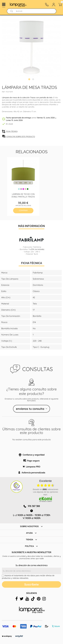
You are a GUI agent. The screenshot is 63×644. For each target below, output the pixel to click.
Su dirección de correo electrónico (32, 565)
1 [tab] (30, 80)
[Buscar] (34, 11)
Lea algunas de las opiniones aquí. (46, 493)
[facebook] (17, 599)
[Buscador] (12, 11)
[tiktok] (33, 599)
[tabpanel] (31, 48)
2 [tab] (33, 80)
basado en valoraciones (46, 489)
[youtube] (27, 599)
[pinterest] (39, 599)
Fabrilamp (37, 247)
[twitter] (22, 599)
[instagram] (44, 599)
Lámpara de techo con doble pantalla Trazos (23, 195)
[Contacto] (47, 5)
